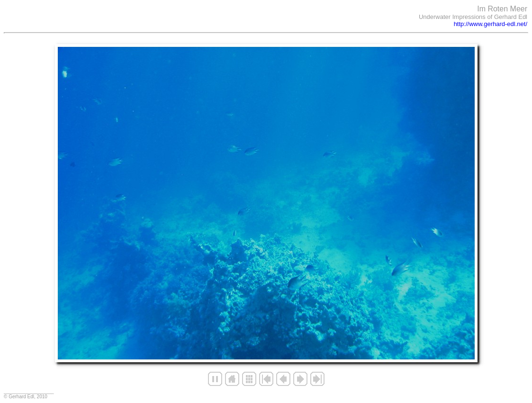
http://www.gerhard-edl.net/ (491, 24)
